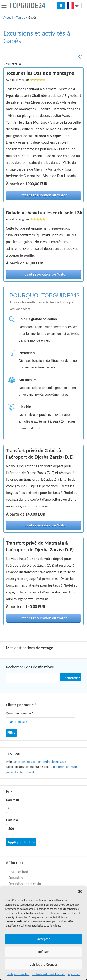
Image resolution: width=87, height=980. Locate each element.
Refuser (43, 952)
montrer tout (18, 872)
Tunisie (21, 18)
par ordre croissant (25, 762)
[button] (80, 891)
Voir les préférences (44, 964)
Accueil (8, 18)
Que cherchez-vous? (19, 713)
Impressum (74, 974)
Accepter (43, 939)
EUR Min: (13, 800)
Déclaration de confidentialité (48, 974)
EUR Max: (13, 820)
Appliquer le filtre (21, 842)
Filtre (11, 732)
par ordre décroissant (52, 762)
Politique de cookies (18, 974)
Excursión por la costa (25, 884)
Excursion (16, 878)
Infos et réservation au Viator (43, 195)
